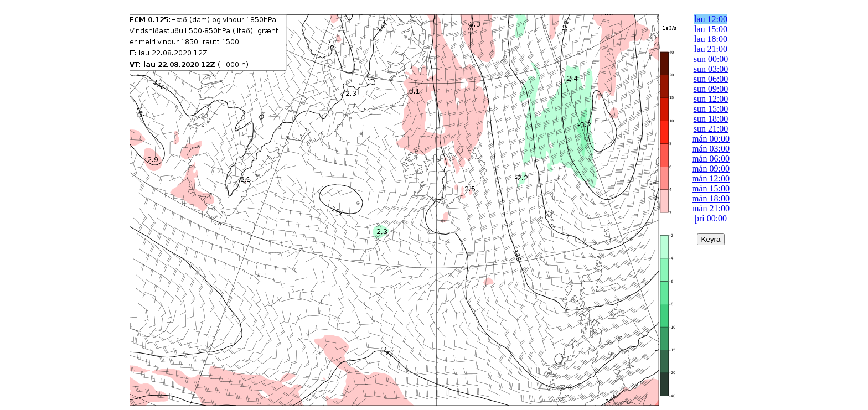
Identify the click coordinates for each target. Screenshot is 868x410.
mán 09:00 (711, 168)
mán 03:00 (711, 149)
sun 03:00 (711, 69)
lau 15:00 (711, 29)
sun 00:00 (711, 59)
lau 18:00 (711, 39)
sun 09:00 (711, 89)
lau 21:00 (711, 49)
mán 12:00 (711, 178)
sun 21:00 (711, 129)
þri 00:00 (711, 218)
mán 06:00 (711, 159)
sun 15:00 (711, 109)
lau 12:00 (711, 19)
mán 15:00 (711, 188)
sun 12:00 (711, 99)
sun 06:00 (711, 79)
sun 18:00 (711, 119)
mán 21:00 (711, 208)
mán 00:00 (711, 139)
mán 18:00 (711, 198)
